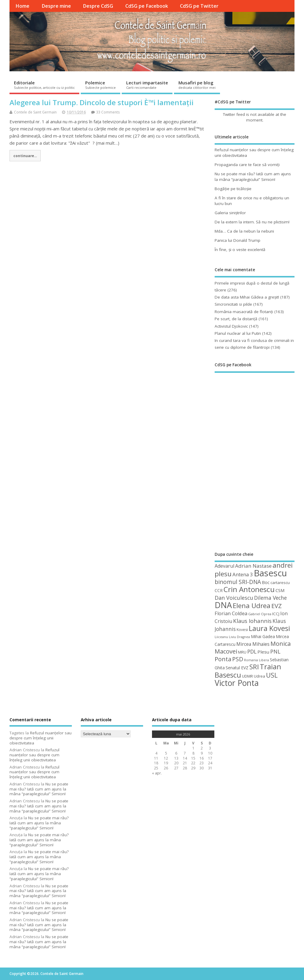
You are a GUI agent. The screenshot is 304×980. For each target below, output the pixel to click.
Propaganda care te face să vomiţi (247, 165)
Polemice (100, 85)
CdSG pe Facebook (147, 6)
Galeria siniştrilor (230, 213)
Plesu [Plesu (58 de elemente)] (263, 652)
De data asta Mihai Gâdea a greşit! (247, 297)
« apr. (157, 773)
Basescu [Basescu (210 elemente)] (270, 573)
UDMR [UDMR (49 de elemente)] (247, 676)
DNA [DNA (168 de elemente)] (223, 605)
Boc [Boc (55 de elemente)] (266, 582)
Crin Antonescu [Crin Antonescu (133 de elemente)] (249, 589)
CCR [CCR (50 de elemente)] (219, 590)
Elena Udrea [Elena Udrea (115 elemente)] (252, 606)
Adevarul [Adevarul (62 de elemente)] (224, 566)
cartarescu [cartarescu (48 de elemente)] (280, 583)
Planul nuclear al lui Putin (238, 333)
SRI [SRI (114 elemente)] (254, 667)
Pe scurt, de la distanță (236, 319)
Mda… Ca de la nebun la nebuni (244, 231)
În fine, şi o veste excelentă (240, 250)
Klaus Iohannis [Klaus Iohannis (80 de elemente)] (252, 621)
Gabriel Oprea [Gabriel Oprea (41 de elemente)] (260, 614)
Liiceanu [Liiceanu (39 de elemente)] (221, 637)
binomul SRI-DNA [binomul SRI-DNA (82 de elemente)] (238, 582)
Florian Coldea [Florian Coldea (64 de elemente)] (231, 613)
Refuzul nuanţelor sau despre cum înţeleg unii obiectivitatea (41, 738)
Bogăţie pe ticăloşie (233, 189)
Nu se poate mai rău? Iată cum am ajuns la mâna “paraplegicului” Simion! (253, 177)
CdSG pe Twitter (199, 6)
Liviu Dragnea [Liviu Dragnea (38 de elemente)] (239, 637)
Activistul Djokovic (231, 326)
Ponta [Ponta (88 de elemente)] (223, 659)
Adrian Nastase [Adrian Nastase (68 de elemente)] (253, 566)
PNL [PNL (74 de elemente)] (275, 651)
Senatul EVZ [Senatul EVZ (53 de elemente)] (237, 668)
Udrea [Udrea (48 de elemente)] (259, 676)
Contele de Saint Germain (35, 112)
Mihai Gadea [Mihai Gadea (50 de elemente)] (263, 636)
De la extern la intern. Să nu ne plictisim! (252, 222)
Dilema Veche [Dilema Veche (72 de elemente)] (270, 598)
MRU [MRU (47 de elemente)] (242, 652)
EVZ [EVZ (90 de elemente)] (277, 606)
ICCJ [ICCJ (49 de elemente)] (276, 614)
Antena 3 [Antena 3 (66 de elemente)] (243, 574)
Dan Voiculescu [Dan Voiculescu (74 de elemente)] (234, 598)
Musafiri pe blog (197, 85)
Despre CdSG (98, 6)
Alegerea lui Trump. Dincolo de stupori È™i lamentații (102, 102)
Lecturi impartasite (147, 85)
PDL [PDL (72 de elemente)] (252, 651)
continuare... (25, 156)
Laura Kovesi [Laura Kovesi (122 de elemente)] (269, 628)
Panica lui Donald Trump (237, 240)
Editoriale (44, 85)
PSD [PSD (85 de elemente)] (238, 659)
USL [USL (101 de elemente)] (272, 675)
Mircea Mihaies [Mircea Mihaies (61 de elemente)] (253, 644)
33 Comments (108, 112)
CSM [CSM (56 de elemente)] (280, 590)
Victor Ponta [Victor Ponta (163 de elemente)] (237, 683)
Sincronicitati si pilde (233, 304)
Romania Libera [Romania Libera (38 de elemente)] (256, 660)
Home (22, 6)
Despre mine (56, 6)
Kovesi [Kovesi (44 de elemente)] (242, 630)
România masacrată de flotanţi (244, 312)
